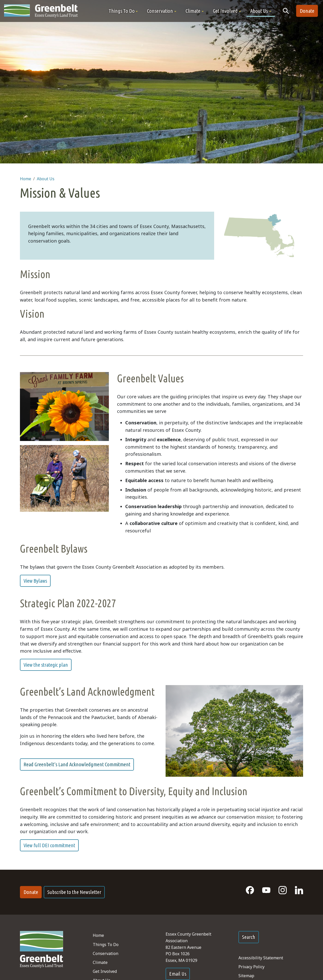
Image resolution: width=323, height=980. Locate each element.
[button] (123, 11)
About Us (46, 179)
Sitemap (246, 976)
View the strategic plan (46, 665)
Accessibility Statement (261, 958)
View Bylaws (35, 581)
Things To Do (106, 945)
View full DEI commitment (49, 845)
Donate (307, 11)
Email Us (178, 974)
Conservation (106, 953)
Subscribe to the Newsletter (74, 892)
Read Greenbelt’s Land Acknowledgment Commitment (77, 764)
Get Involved (105, 971)
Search (249, 937)
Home (26, 179)
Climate (100, 962)
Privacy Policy (251, 967)
